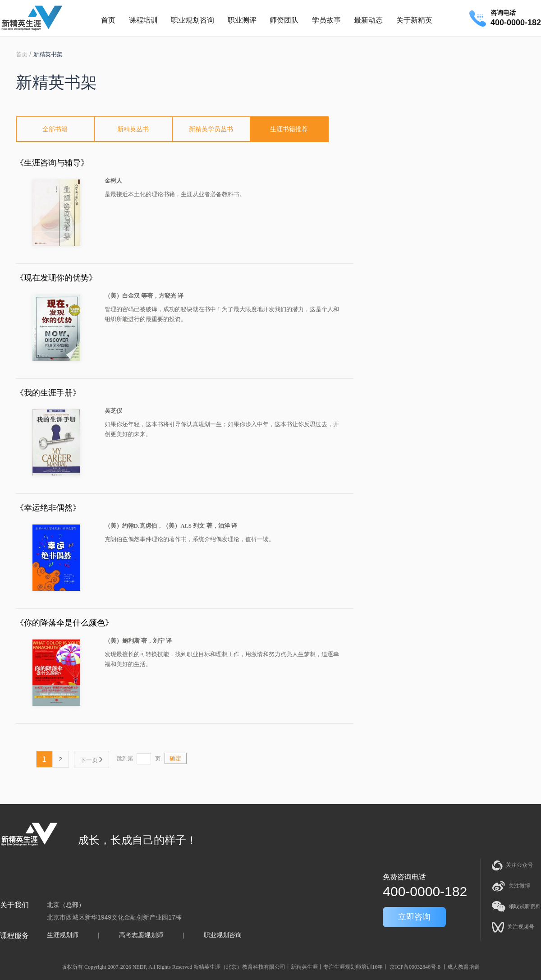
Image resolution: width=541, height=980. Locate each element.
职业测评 (242, 20)
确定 (175, 758)
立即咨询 (414, 917)
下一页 (92, 760)
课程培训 (143, 20)
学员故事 (326, 20)
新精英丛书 (133, 129)
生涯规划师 (63, 935)
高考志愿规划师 (141, 935)
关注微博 (511, 886)
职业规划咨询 (193, 20)
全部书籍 (55, 129)
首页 (108, 20)
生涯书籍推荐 (289, 129)
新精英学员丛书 (211, 129)
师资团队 (284, 20)
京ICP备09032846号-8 (415, 967)
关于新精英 (414, 20)
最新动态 (368, 20)
